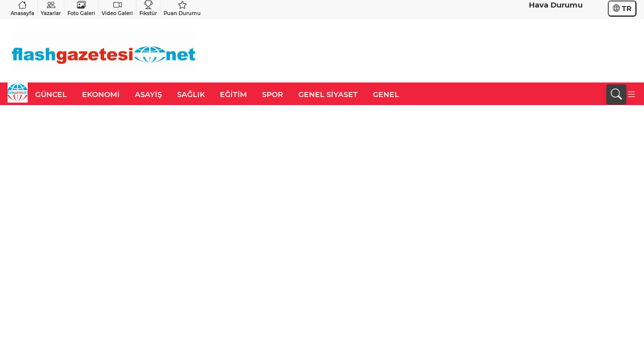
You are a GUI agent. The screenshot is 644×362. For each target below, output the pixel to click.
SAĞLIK (191, 95)
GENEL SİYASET (328, 95)
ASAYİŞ (148, 95)
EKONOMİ (101, 95)
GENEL (386, 95)
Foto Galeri (81, 8)
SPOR (273, 95)
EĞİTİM (233, 95)
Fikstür (148, 8)
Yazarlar (51, 8)
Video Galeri (117, 8)
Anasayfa (22, 8)
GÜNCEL (51, 95)
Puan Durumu (182, 8)
